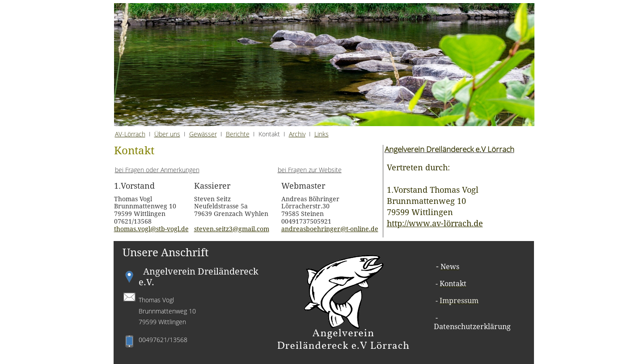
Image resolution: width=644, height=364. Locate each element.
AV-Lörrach (130, 134)
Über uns (167, 134)
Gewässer (203, 134)
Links (322, 134)
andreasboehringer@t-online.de (330, 229)
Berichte (238, 134)
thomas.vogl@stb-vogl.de (151, 229)
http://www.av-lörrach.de (435, 223)
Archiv (297, 134)
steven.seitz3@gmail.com (232, 229)
